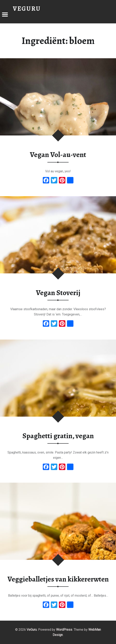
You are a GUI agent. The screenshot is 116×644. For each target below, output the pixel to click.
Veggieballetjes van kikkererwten (58, 579)
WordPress (64, 630)
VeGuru (32, 630)
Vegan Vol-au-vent (58, 155)
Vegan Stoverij (58, 293)
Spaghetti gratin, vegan (58, 436)
